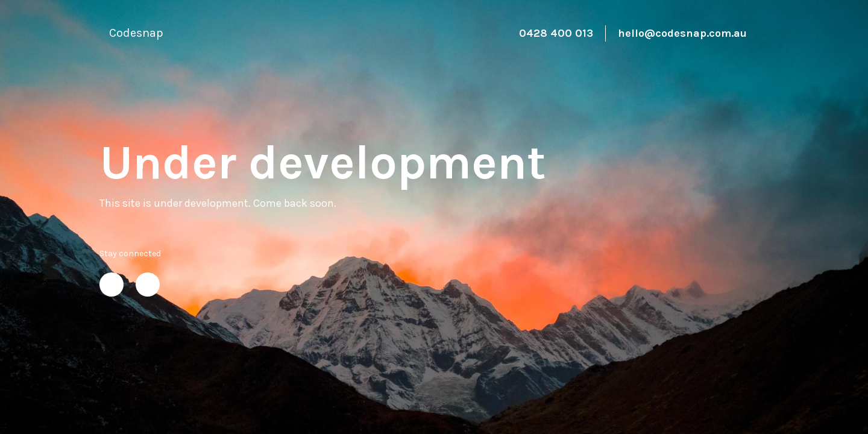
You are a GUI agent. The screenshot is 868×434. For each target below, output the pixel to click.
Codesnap (136, 33)
